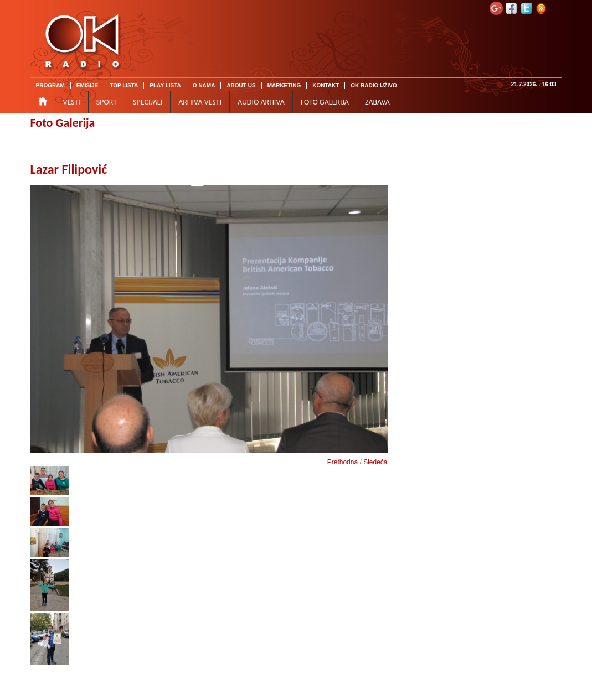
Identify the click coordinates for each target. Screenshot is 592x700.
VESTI (72, 102)
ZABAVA (377, 102)
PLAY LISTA (165, 85)
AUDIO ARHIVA (261, 102)
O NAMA (204, 85)
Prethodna (343, 462)
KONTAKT (326, 85)
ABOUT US (241, 85)
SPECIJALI (148, 102)
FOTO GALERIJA (325, 102)
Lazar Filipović (69, 169)
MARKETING (284, 85)
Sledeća (375, 462)
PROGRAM (50, 85)
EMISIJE (87, 85)
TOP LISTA (124, 85)
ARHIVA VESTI (200, 102)
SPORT (107, 102)
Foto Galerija (63, 123)
